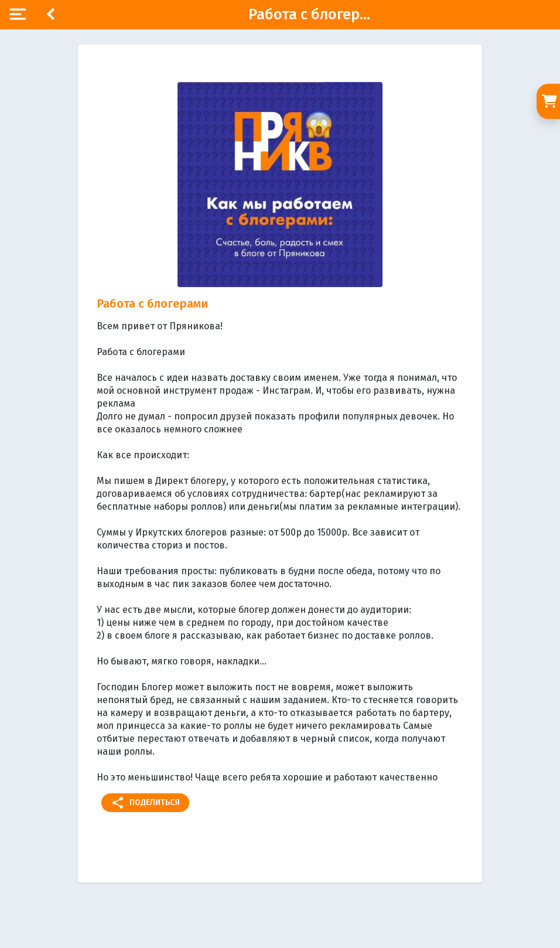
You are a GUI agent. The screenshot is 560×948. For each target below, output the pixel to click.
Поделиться (145, 803)
